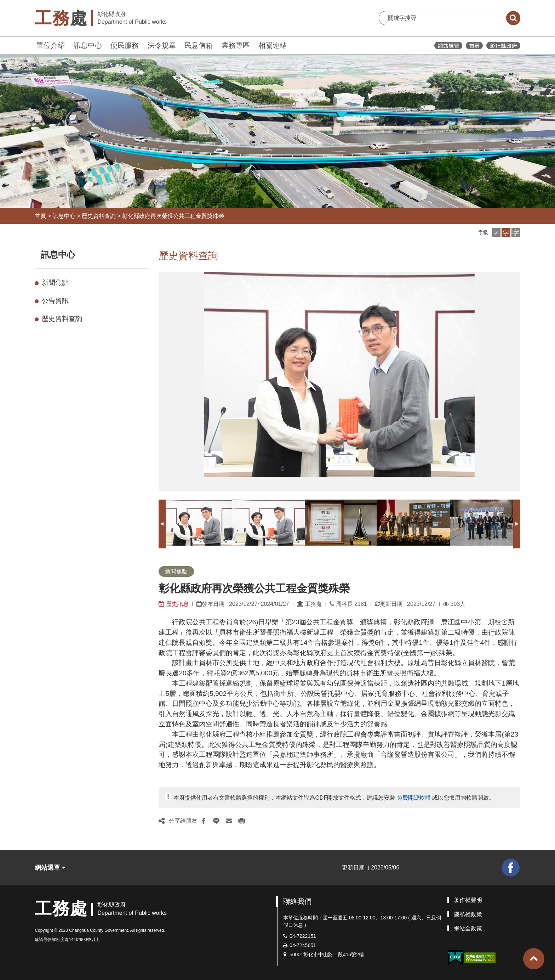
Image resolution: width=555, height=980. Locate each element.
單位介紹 (51, 45)
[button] (496, 233)
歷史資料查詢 (99, 216)
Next (517, 524)
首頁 (40, 216)
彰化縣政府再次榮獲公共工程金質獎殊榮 (173, 216)
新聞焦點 (55, 283)
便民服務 (125, 45)
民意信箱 (199, 45)
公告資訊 (55, 301)
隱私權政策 (468, 914)
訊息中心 (88, 45)
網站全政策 (468, 928)
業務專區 (236, 45)
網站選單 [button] (50, 868)
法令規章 (162, 45)
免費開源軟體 (414, 798)
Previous (162, 524)
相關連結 (273, 45)
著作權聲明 (468, 900)
